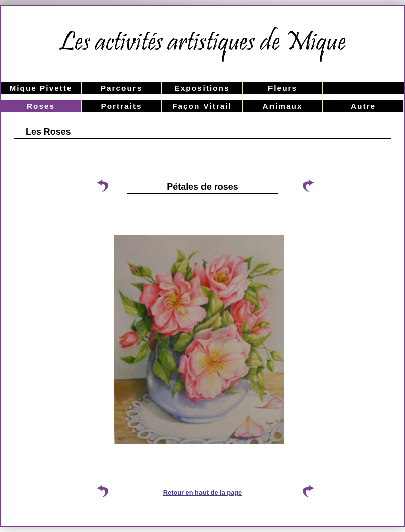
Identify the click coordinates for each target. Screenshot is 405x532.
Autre (363, 106)
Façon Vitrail (202, 106)
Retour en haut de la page (202, 492)
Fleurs (283, 88)
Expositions (202, 88)
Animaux (283, 106)
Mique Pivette (41, 88)
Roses (41, 106)
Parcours (122, 88)
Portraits (121, 106)
